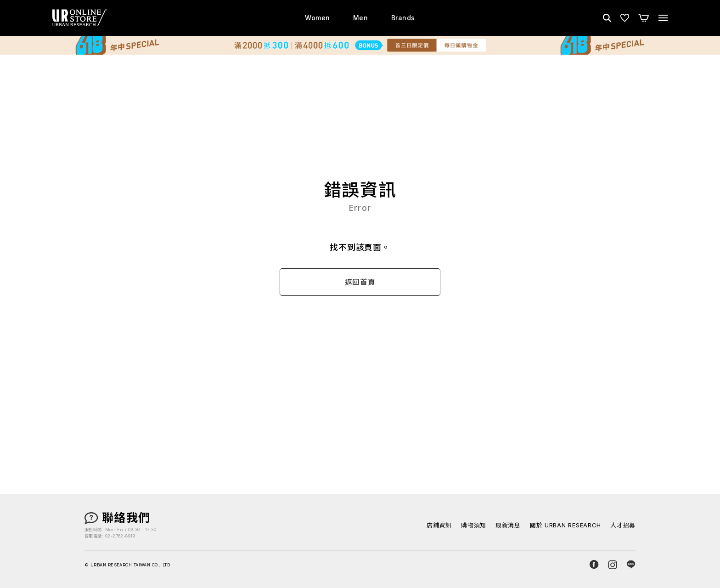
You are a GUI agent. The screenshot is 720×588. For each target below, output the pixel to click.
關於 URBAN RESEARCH (565, 525)
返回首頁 (360, 283)
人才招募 (623, 525)
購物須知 (474, 525)
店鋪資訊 (439, 525)
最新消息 (508, 525)
